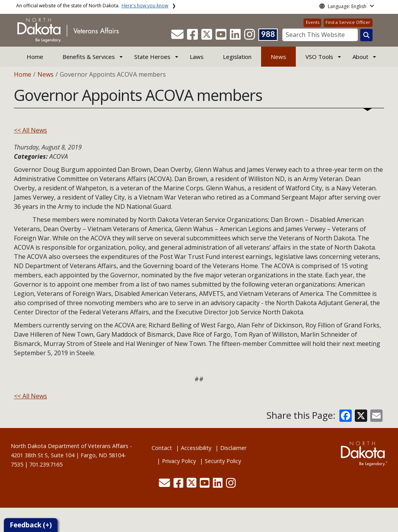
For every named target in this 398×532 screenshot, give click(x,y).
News (278, 57)
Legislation (237, 57)
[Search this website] (366, 35)
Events (313, 22)
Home (35, 57)
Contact (162, 448)
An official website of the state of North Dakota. (92, 6)
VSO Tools (319, 57)
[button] (178, 37)
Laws (197, 57)
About (360, 57)
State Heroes (152, 57)
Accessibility (196, 448)
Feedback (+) (31, 525)
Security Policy (223, 461)
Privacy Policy (179, 461)
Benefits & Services (89, 57)
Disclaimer (233, 448)
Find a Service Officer (348, 22)
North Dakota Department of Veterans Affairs (70, 446)
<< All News (30, 130)
